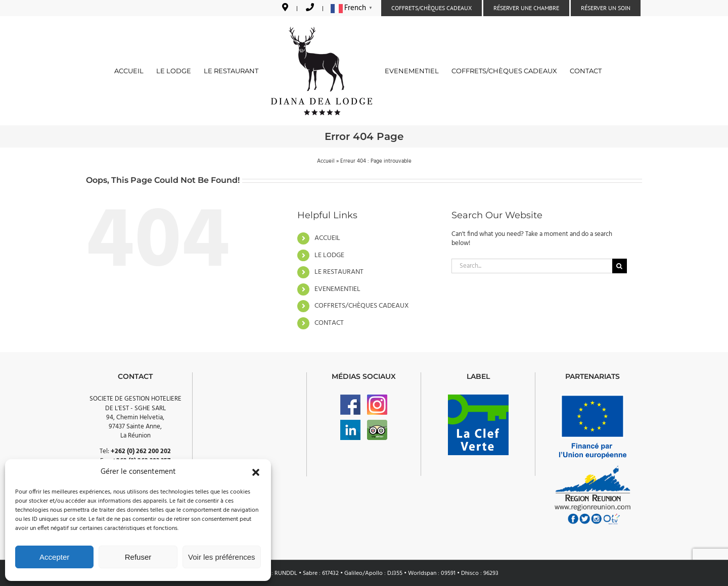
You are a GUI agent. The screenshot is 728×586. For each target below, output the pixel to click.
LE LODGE (329, 255)
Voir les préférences (222, 557)
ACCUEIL (327, 238)
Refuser (138, 557)
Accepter (54, 557)
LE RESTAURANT (339, 272)
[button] (256, 472)
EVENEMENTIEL (337, 289)
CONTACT (329, 323)
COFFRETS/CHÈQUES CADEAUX (362, 306)
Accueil (326, 161)
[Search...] (532, 266)
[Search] (620, 266)
